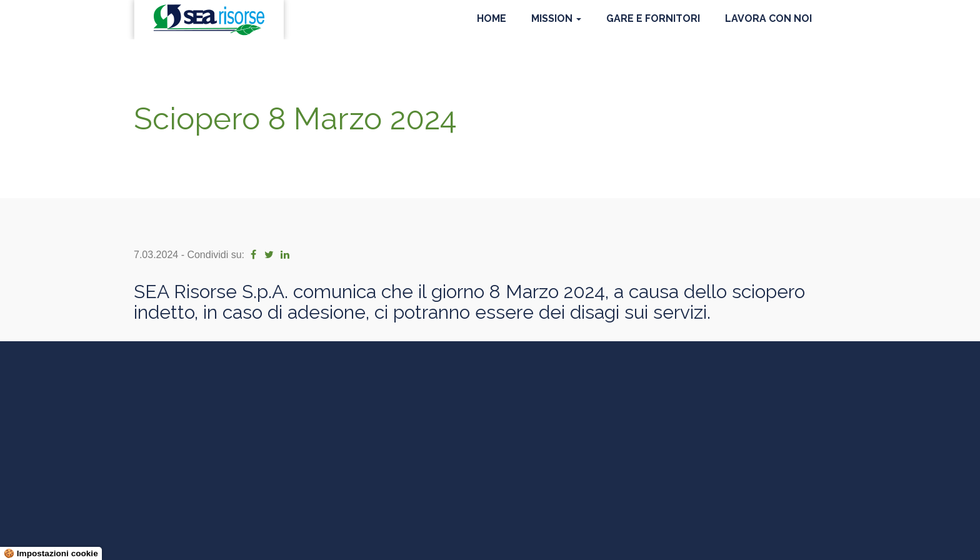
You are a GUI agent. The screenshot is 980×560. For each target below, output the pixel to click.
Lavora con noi (768, 18)
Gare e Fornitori (653, 18)
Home (492, 18)
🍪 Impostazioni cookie (51, 553)
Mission (556, 18)
